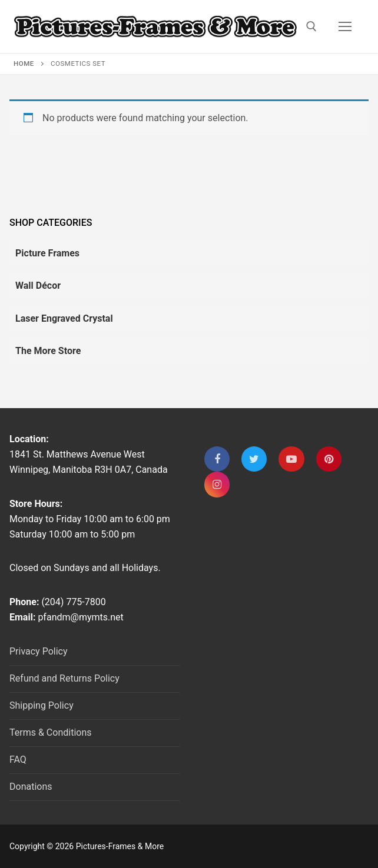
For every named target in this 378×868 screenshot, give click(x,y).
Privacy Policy (39, 651)
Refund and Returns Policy (64, 678)
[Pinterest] (329, 459)
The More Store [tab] (48, 351)
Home (24, 64)
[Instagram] (217, 484)
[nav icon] (345, 26)
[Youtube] (291, 459)
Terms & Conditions (51, 732)
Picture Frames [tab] (47, 253)
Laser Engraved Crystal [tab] (64, 318)
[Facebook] (217, 459)
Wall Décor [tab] (38, 286)
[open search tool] (311, 26)
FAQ (18, 759)
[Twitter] (254, 459)
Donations (31, 787)
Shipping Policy (42, 705)
